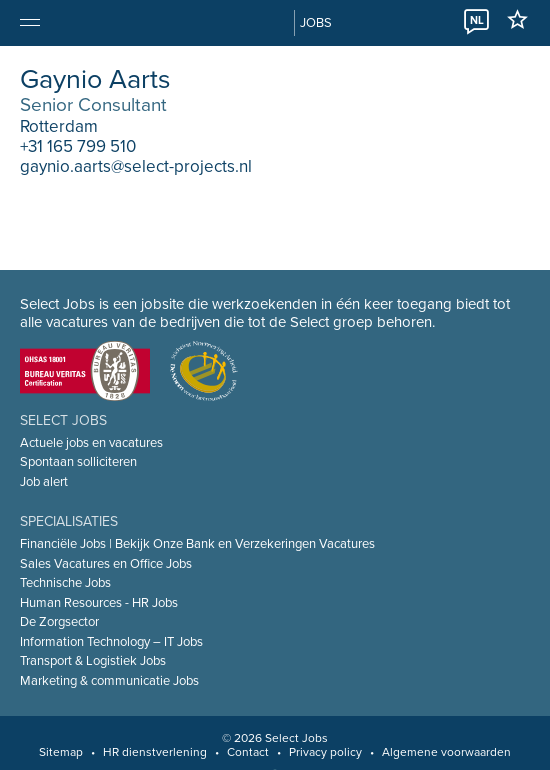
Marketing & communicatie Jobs (109, 681)
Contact (248, 752)
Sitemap (61, 752)
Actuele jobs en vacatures (91, 443)
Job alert (44, 482)
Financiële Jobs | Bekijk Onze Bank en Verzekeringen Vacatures (197, 544)
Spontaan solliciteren (78, 462)
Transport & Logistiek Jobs (93, 661)
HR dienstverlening (155, 752)
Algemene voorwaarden (446, 752)
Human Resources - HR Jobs (99, 603)
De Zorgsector (59, 622)
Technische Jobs (65, 583)
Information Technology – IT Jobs (111, 642)
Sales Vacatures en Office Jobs (106, 564)
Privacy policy (325, 752)
